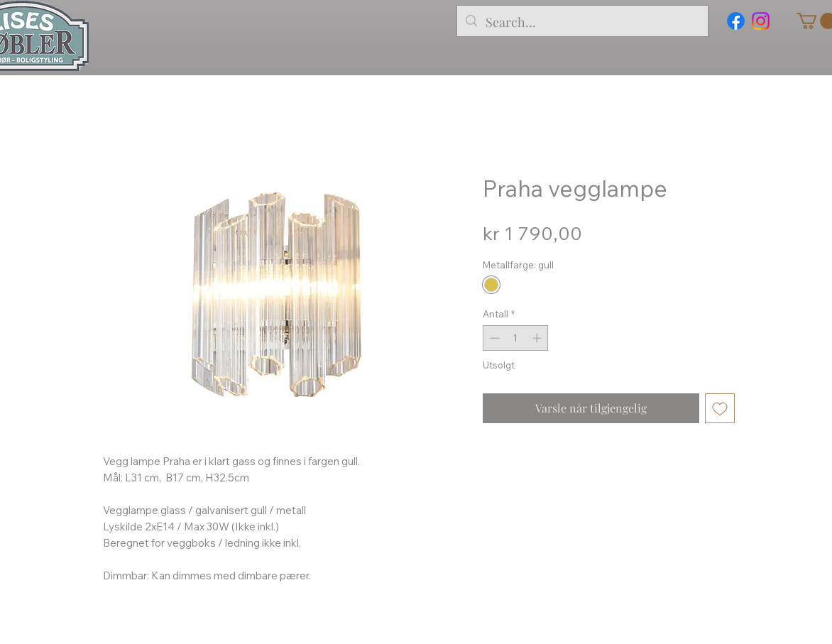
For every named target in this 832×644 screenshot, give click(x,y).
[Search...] (582, 23)
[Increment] (538, 338)
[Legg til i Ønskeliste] (720, 408)
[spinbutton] (516, 338)
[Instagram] (761, 21)
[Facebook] (736, 21)
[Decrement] (493, 338)
